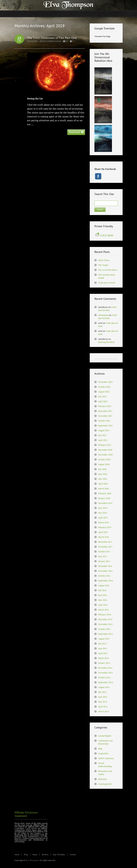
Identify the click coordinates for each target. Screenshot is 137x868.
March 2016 (103, 610)
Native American (106, 758)
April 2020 (103, 484)
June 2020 (103, 474)
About (35, 854)
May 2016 (103, 600)
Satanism (102, 779)
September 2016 (106, 581)
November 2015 (105, 624)
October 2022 (104, 387)
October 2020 (104, 459)
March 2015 (103, 658)
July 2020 (102, 469)
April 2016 (103, 605)
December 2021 (105, 411)
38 (67, 41)
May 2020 (103, 479)
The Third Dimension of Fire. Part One (52, 38)
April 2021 (103, 440)
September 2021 (106, 426)
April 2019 (103, 518)
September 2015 (106, 634)
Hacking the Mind (106, 342)
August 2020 (104, 464)
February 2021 (105, 445)
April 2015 (103, 653)
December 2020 (105, 450)
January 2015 (104, 663)
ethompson (32, 41)
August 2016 (104, 585)
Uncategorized (105, 784)
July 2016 (102, 590)
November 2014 (105, 673)
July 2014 (102, 692)
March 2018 (103, 537)
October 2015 (104, 629)
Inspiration (103, 753)
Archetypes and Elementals (105, 742)
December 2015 (105, 619)
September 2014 (106, 682)
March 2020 (103, 489)
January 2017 (104, 561)
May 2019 (103, 513)
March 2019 (103, 522)
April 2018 (103, 532)
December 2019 (105, 503)
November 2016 (105, 571)
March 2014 (103, 711)
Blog (100, 749)
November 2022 (105, 382)
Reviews (45, 854)
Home (17, 854)
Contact (73, 854)
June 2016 (103, 595)
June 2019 (103, 508)
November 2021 (105, 416)
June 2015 (103, 648)
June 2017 (103, 556)
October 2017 (104, 552)
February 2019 (105, 527)
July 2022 (102, 396)
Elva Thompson (32, 860)
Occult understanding (50, 41)
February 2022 (105, 406)
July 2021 (102, 435)
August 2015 (104, 639)
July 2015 (102, 644)
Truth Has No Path (107, 283)
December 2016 (105, 566)
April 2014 (103, 707)
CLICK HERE (104, 235)
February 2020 (105, 493)
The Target (103, 265)
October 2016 (104, 576)
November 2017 (105, 547)
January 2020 (104, 498)
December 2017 (105, 542)
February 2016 (105, 615)
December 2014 (105, 668)
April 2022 (103, 401)
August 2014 (104, 687)
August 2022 (104, 392)
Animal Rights (105, 736)
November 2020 (105, 455)
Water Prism (104, 260)
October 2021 (104, 421)
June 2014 (103, 697)
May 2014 (103, 702)
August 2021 (104, 430)
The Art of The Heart (108, 270)
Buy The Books (59, 854)
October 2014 (104, 677)
